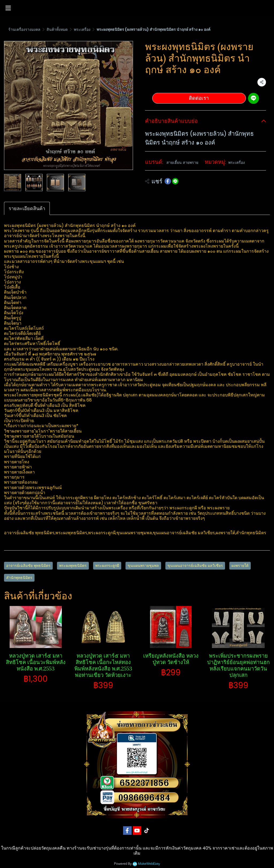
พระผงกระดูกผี (107, 566)
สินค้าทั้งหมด (57, 29)
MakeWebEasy (149, 864)
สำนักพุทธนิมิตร (19, 578)
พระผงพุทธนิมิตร (73, 566)
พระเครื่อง (82, 29)
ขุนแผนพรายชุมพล (143, 566)
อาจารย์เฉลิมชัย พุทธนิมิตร (28, 566)
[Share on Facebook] (168, 181)
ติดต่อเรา (199, 98)
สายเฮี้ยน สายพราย (182, 162)
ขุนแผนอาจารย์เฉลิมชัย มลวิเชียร (195, 566)
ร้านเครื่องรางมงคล (24, 29)
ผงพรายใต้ (240, 566)
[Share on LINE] (175, 181)
